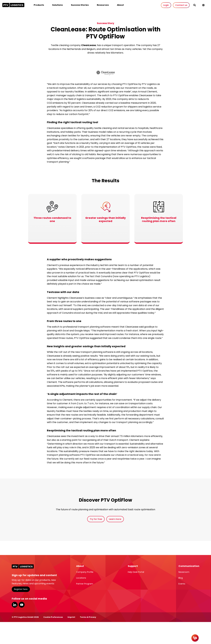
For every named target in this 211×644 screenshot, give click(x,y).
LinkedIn (15, 605)
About (120, 5)
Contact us (181, 5)
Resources (103, 5)
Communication (189, 566)
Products (39, 5)
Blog (181, 578)
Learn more (115, 519)
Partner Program (85, 584)
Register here (21, 589)
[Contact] (195, 638)
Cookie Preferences (53, 617)
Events (182, 584)
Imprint (71, 617)
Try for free (96, 519)
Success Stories (80, 5)
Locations (81, 578)
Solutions (57, 5)
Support (133, 566)
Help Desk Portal (136, 572)
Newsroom (184, 572)
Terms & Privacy (88, 617)
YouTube (22, 605)
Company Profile (85, 572)
